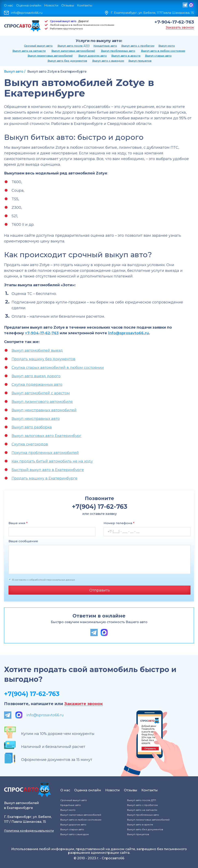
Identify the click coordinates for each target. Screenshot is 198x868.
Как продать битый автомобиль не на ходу (52, 461)
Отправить (100, 590)
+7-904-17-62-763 (174, 22)
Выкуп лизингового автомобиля (42, 402)
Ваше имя (18, 523)
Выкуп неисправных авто (36, 419)
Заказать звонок (180, 27)
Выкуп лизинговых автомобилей (50, 56)
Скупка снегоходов (30, 444)
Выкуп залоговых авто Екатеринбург (47, 436)
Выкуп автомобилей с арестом (41, 393)
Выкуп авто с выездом (108, 61)
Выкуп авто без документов (67, 61)
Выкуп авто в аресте (126, 56)
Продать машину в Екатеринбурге (44, 478)
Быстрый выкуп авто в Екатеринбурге (48, 470)
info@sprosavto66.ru (27, 13)
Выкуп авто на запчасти (29, 51)
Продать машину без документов (43, 359)
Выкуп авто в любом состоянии (163, 51)
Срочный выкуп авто (63, 21)
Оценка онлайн (29, 5)
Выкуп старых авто (158, 56)
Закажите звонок (84, 704)
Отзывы (68, 5)
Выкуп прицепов (140, 61)
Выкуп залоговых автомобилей (73, 51)
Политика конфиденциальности (29, 831)
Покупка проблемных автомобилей (45, 453)
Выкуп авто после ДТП (74, 46)
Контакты (85, 5)
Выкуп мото (167, 46)
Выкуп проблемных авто (118, 51)
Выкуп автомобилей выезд (37, 351)
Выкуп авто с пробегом (138, 46)
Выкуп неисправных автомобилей (44, 410)
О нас (9, 5)
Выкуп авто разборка (32, 427)
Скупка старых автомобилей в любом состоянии (58, 368)
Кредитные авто (105, 46)
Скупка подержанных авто (37, 385)
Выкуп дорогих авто (93, 56)
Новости (51, 5)
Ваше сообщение (23, 541)
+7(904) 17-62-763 (32, 694)
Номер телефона (119, 523)
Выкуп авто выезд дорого (36, 376)
